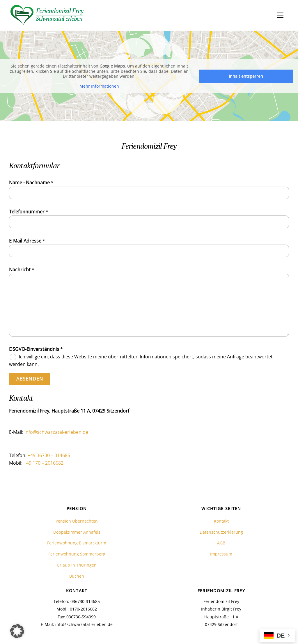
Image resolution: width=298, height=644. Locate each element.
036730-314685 (85, 601)
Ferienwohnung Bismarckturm (77, 543)
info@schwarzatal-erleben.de (56, 432)
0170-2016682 (83, 609)
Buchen (77, 576)
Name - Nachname (31, 183)
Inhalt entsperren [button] (246, 76)
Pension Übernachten (77, 521)
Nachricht (22, 270)
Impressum (221, 554)
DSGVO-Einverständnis (36, 349)
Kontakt (221, 521)
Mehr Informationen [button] (99, 86)
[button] (17, 631)
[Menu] (280, 15)
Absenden (30, 379)
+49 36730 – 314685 (49, 455)
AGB (221, 543)
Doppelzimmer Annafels (77, 532)
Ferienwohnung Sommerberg (77, 554)
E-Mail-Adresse (27, 241)
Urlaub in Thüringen (77, 565)
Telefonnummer (29, 212)
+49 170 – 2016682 (44, 463)
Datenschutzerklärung (221, 532)
